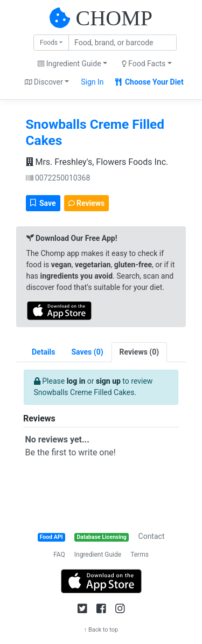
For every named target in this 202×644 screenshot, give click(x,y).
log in (76, 381)
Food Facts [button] (144, 64)
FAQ (59, 555)
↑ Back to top (101, 630)
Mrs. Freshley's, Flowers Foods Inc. (97, 162)
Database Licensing (102, 537)
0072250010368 (58, 178)
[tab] (88, 352)
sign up (108, 381)
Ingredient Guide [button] (69, 64)
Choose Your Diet (149, 82)
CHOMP (114, 18)
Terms (140, 555)
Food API (51, 537)
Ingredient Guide (98, 555)
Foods (49, 43)
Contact (152, 536)
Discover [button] (44, 82)
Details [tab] (44, 352)
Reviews (87, 203)
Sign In (92, 82)
